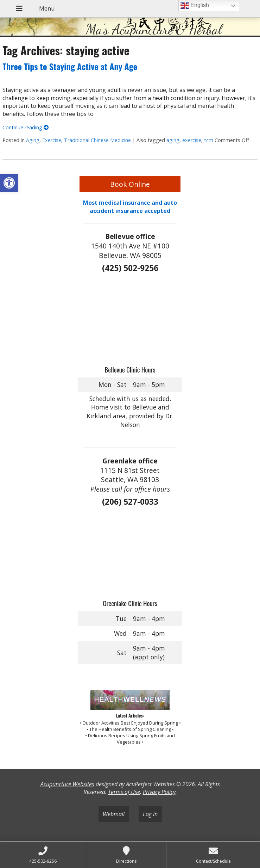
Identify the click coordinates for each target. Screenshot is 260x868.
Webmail (114, 814)
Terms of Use (124, 792)
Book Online (130, 184)
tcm (209, 140)
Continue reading (26, 127)
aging (173, 140)
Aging (33, 140)
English (195, 6)
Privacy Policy (159, 792)
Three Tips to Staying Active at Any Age (70, 66)
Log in (150, 814)
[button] (9, 183)
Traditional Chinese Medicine (97, 140)
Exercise (52, 140)
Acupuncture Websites (67, 784)
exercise (192, 140)
